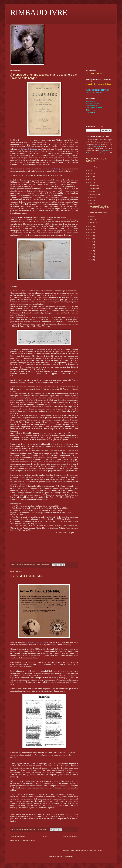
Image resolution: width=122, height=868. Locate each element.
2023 (90, 179)
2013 (90, 251)
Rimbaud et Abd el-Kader (26, 576)
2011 (90, 257)
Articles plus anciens (70, 837)
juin (91, 200)
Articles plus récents (18, 837)
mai (91, 203)
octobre (93, 191)
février (92, 223)
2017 (90, 239)
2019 (90, 233)
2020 (90, 230)
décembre (94, 185)
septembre (94, 194)
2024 (90, 176)
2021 (90, 227)
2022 (90, 183)
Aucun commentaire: (43, 565)
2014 (90, 248)
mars (92, 220)
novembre (94, 188)
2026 (90, 170)
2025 (90, 173)
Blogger (70, 856)
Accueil (44, 837)
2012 (90, 254)
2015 (90, 245)
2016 (90, 242)
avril (92, 217)
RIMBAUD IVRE (39, 12)
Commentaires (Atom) (28, 840)
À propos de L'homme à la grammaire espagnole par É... (99, 208)
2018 (90, 236)
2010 (90, 260)
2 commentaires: (42, 829)
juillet (92, 197)
